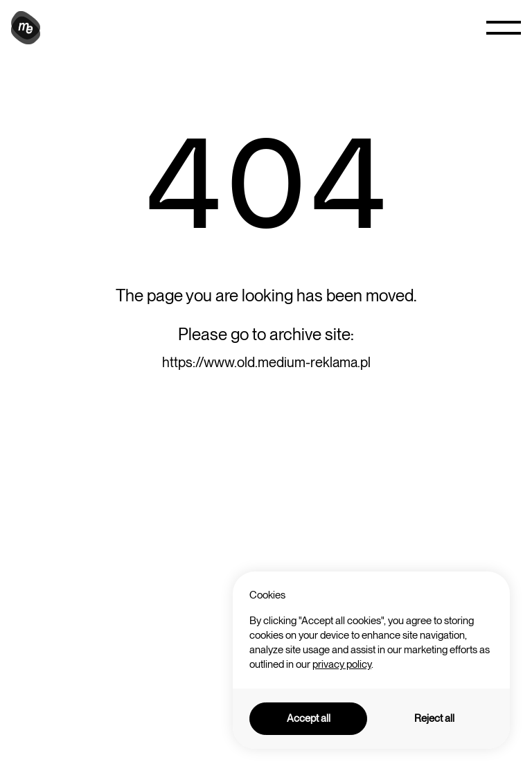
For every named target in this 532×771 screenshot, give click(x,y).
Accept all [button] (309, 718)
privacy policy (342, 664)
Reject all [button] (434, 718)
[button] (504, 28)
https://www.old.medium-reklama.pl (266, 362)
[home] (28, 28)
